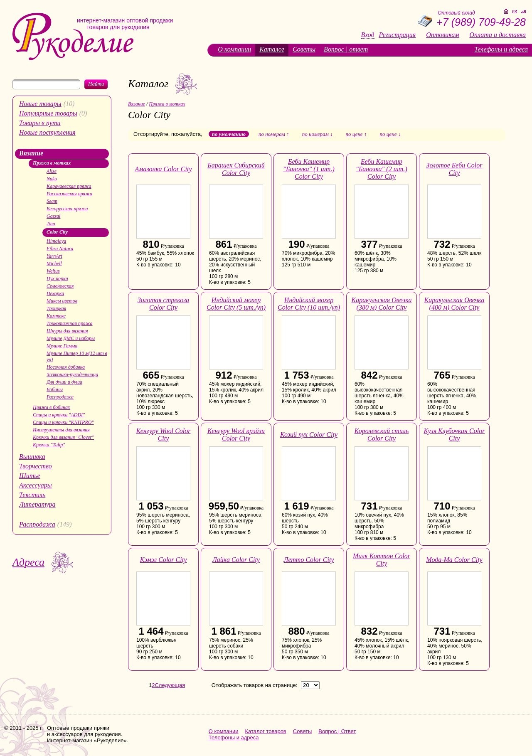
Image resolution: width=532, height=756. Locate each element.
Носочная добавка (66, 367)
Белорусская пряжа (67, 209)
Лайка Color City (236, 560)
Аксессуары (35, 485)
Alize (52, 171)
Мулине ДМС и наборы (71, 338)
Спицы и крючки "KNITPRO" (63, 422)
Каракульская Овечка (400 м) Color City (454, 304)
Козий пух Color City (309, 435)
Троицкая (56, 308)
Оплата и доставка (498, 35)
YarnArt (54, 256)
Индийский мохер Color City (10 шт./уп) (309, 304)
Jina (51, 224)
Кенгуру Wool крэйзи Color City (236, 435)
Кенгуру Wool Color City (164, 435)
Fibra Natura (60, 249)
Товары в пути (40, 123)
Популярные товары (48, 113)
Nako (52, 179)
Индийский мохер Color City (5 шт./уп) (236, 304)
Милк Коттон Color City (382, 560)
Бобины (55, 389)
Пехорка (55, 293)
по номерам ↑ (274, 134)
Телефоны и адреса (501, 49)
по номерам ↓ (318, 134)
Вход (368, 35)
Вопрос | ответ (346, 49)
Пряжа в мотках (52, 163)
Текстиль (32, 495)
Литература (37, 504)
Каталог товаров (266, 731)
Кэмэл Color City (164, 560)
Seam (52, 201)
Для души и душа (64, 382)
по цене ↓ (390, 134)
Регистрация (398, 35)
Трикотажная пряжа (69, 323)
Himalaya (56, 241)
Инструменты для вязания (61, 430)
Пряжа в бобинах (51, 407)
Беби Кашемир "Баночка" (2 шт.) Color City (382, 169)
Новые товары (40, 104)
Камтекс (56, 316)
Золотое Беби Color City (454, 169)
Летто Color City (309, 560)
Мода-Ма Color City (454, 560)
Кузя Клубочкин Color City (454, 435)
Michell (54, 263)
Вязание (31, 153)
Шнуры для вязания (67, 331)
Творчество (36, 466)
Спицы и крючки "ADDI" (59, 415)
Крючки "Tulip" (49, 445)
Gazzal (53, 216)
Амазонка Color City (163, 169)
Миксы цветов (62, 301)
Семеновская (60, 286)
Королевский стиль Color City (382, 435)
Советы (304, 49)
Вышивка (32, 457)
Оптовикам (442, 35)
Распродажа (60, 397)
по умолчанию (229, 134)
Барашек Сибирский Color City (236, 169)
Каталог (272, 49)
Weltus (53, 271)
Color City (57, 232)
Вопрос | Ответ (337, 731)
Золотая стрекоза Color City (164, 304)
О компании (234, 49)
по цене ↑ (356, 134)
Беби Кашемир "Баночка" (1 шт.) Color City (309, 169)
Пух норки (57, 278)
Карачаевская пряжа (69, 186)
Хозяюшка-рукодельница (72, 374)
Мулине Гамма (62, 346)
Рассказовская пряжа (69, 194)
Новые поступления (47, 132)
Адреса (28, 562)
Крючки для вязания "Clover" (63, 437)
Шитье (30, 476)
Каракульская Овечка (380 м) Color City (382, 304)
